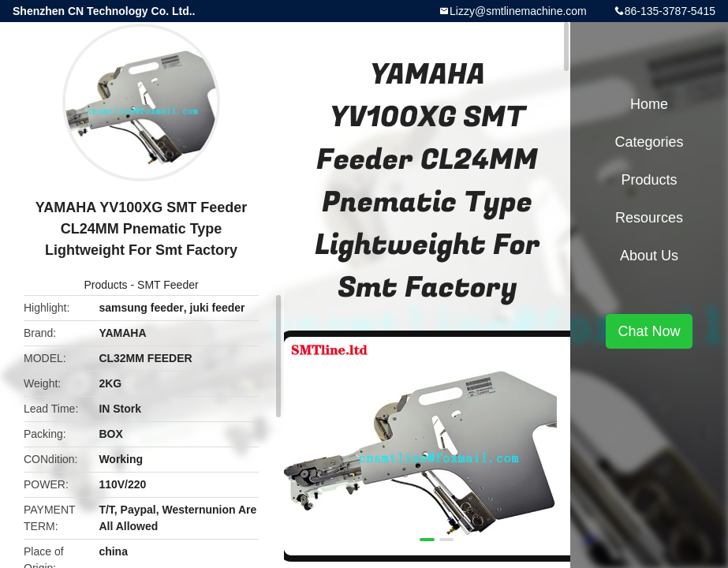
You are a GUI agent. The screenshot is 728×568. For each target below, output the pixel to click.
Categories (649, 142)
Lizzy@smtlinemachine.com (518, 11)
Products (105, 285)
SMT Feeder (168, 285)
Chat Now (649, 331)
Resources (649, 218)
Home (649, 104)
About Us (649, 256)
